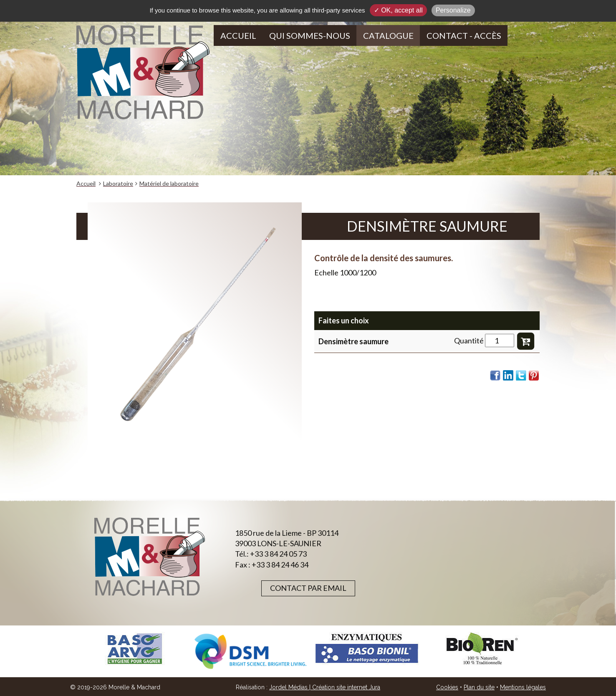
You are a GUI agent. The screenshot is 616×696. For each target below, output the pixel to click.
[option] (134, 649)
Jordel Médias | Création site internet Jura (325, 687)
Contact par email (308, 588)
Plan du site (479, 687)
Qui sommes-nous (310, 35)
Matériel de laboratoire (169, 183)
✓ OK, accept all (398, 10)
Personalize (453, 10)
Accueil (238, 35)
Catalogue (388, 35)
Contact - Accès (464, 35)
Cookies (447, 687)
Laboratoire (118, 183)
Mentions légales (523, 687)
